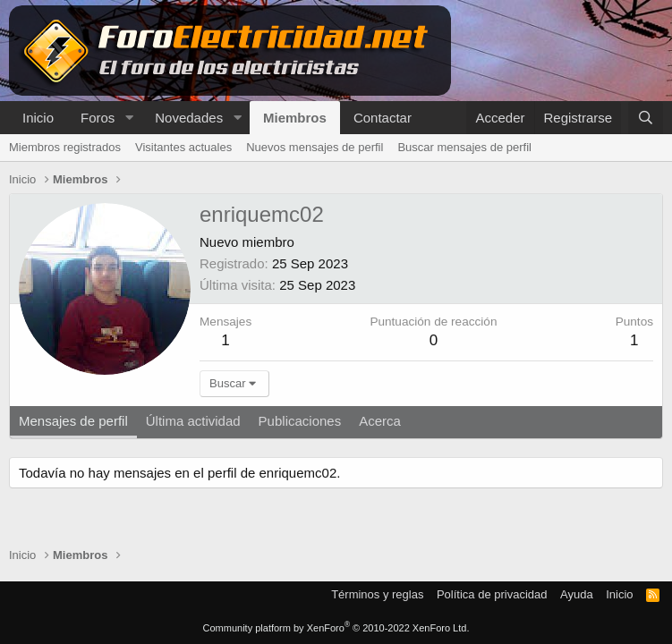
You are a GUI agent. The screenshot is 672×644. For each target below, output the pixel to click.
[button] (129, 118)
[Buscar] (646, 118)
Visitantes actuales (183, 147)
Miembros (295, 118)
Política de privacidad (492, 594)
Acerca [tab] (380, 421)
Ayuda (577, 594)
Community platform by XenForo (336, 628)
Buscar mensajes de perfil (464, 147)
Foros (98, 118)
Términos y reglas (377, 594)
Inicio (38, 118)
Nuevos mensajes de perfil (315, 147)
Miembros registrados (65, 147)
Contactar (383, 118)
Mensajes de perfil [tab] (73, 421)
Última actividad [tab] (193, 421)
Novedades (189, 118)
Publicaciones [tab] (300, 421)
